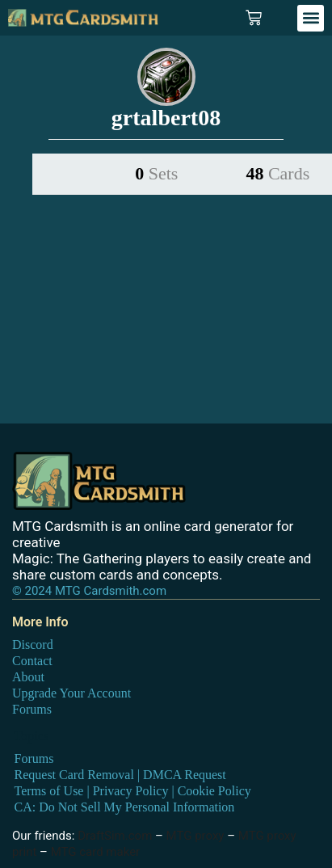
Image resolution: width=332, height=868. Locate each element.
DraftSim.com (115, 836)
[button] (311, 18)
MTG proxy (195, 836)
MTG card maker (96, 852)
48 (277, 173)
